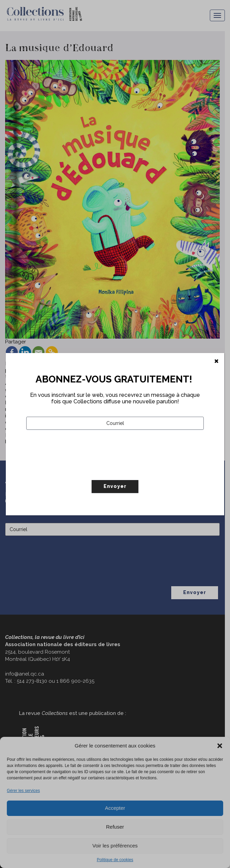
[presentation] (78, 469)
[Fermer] (217, 361)
